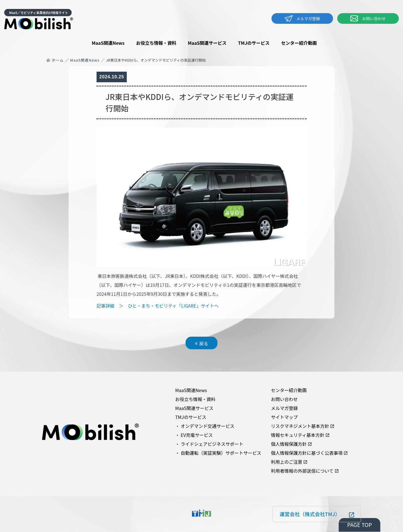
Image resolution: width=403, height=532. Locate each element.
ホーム (58, 60)
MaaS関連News (108, 43)
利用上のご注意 (287, 462)
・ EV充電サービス (194, 435)
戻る (201, 343)
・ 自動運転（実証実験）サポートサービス (218, 453)
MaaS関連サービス (207, 43)
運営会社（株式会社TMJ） (310, 514)
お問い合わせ (368, 18)
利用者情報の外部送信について (302, 471)
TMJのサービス (254, 43)
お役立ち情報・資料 (156, 43)
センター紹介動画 (299, 43)
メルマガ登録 (302, 18)
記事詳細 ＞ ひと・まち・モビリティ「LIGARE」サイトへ (158, 306)
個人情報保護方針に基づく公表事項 (307, 453)
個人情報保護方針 (289, 444)
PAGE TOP (359, 525)
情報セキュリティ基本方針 (298, 435)
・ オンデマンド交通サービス (205, 426)
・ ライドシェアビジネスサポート (209, 444)
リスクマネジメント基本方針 (300, 426)
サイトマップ (284, 417)
